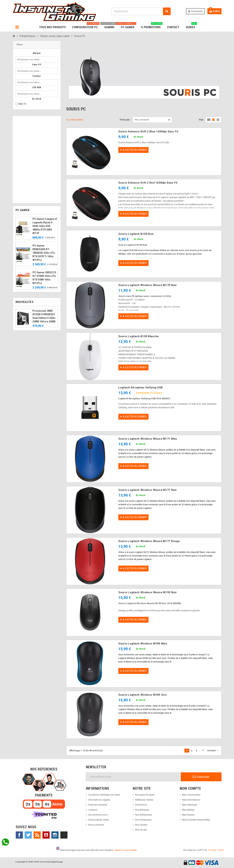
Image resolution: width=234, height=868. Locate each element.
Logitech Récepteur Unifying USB (141, 388)
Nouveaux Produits (145, 795)
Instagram (55, 835)
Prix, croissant (142, 120)
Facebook (19, 835)
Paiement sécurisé (98, 805)
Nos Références (143, 815)
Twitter (28, 835)
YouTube (46, 835)
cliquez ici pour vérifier (125, 850)
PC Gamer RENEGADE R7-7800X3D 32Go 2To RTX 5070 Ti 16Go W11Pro (44, 253)
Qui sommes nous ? (98, 815)
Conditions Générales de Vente (104, 795)
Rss (37, 835)
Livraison (93, 810)
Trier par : (125, 120)
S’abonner (201, 777)
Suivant (213, 750)
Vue (201, 120)
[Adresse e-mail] (133, 777)
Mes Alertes (188, 810)
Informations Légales (99, 800)
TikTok (64, 835)
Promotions (141, 805)
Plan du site (141, 830)
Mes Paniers (188, 815)
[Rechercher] (141, 11)
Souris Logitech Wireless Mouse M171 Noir (148, 490)
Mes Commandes (191, 795)
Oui (22, 104)
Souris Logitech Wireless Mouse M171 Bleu (148, 439)
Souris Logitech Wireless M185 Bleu (143, 644)
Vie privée (212, 850)
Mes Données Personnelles (196, 820)
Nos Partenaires (143, 820)
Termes (221, 850)
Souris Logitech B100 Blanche (139, 336)
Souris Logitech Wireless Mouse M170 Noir (148, 285)
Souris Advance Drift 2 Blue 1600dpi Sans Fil (148, 131)
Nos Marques (142, 810)
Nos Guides (141, 825)
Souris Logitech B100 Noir (136, 234)
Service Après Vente (99, 820)
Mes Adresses (190, 805)
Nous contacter (96, 825)
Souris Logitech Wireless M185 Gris (143, 695)
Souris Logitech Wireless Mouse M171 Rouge (149, 541)
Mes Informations (191, 800)
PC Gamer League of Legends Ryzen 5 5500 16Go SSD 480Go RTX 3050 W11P (45, 226)
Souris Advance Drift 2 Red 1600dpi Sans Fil (148, 183)
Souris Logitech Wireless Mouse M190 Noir (148, 592)
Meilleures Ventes (144, 800)
